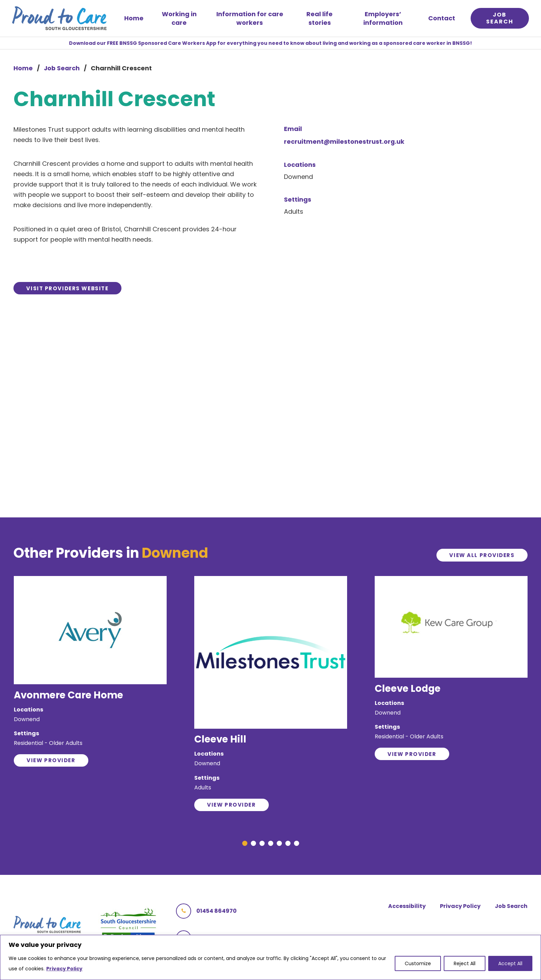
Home (135, 19)
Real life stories (319, 19)
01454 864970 (206, 917)
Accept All (510, 964)
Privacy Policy (64, 969)
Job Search (62, 69)
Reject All (465, 964)
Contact (441, 19)
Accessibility (405, 912)
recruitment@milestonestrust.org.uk (345, 143)
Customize (418, 964)
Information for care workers (250, 19)
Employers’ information (382, 19)
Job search (498, 19)
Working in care (180, 19)
